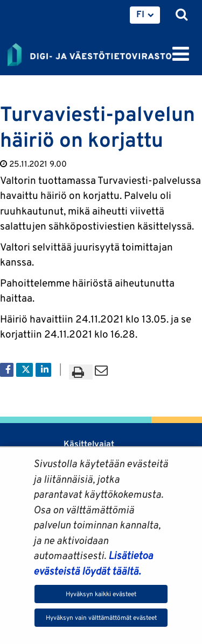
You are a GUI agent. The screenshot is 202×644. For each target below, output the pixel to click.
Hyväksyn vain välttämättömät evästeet (101, 617)
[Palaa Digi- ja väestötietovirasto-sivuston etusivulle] (89, 53)
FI (140, 14)
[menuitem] (145, 15)
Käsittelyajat (89, 444)
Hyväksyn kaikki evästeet (101, 594)
